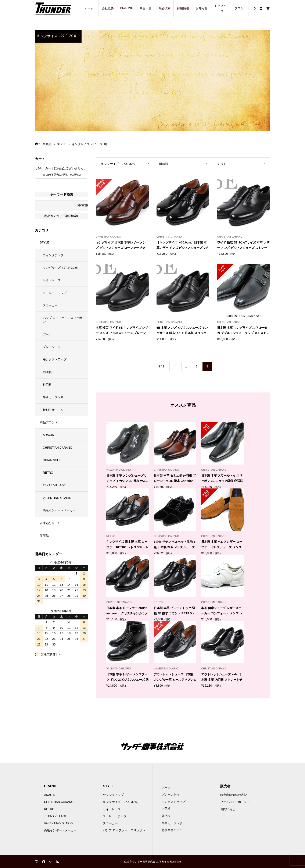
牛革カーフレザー (55, 397)
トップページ (220, 8)
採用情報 (183, 8)
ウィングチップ (53, 255)
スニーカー (50, 305)
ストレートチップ (55, 293)
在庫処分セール (50, 523)
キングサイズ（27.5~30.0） (61, 268)
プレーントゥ (52, 347)
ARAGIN (49, 435)
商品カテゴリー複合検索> (61, 216)
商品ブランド (49, 422)
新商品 (44, 536)
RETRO (48, 473)
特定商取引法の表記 (234, 795)
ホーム (89, 8)
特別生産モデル (53, 410)
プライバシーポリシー (235, 802)
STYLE (44, 242)
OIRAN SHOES (53, 460)
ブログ (239, 8)
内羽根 (47, 372)
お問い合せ (228, 809)
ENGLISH (127, 8)
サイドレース (52, 280)
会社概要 (108, 8)
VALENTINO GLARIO (57, 498)
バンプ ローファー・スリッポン (62, 320)
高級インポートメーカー (59, 510)
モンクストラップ (55, 359)
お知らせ (202, 8)
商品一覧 (146, 8)
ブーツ (47, 334)
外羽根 (47, 385)
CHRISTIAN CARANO (58, 448)
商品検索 (164, 8)
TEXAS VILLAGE (54, 485)
